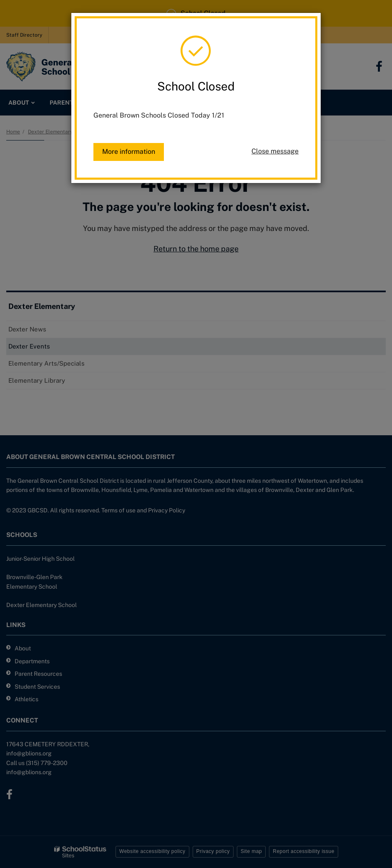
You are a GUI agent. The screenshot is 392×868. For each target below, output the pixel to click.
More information (129, 152)
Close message (275, 151)
